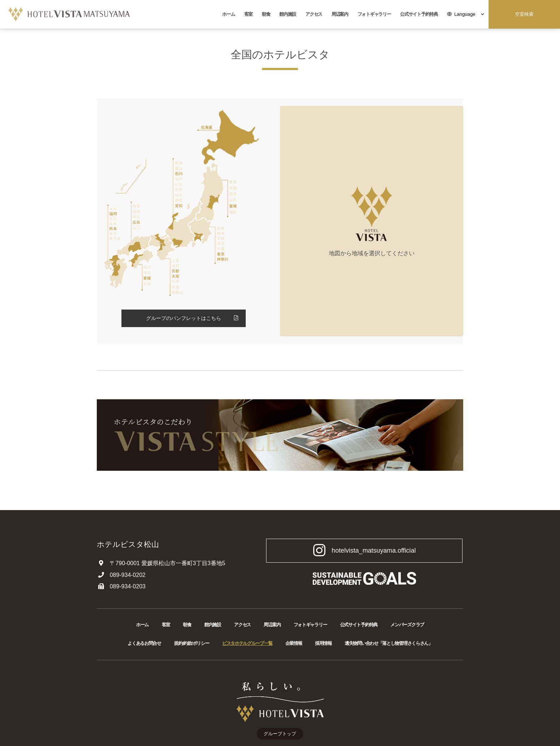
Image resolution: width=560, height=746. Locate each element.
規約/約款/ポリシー (191, 643)
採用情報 (323, 643)
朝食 (266, 14)
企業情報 (294, 643)
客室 (248, 14)
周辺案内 (340, 14)
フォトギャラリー (374, 14)
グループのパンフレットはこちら (184, 318)
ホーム (228, 14)
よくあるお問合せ (144, 643)
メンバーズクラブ (407, 625)
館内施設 (288, 14)
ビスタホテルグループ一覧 (247, 643)
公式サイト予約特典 (419, 14)
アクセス (314, 14)
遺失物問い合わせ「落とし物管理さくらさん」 (389, 643)
